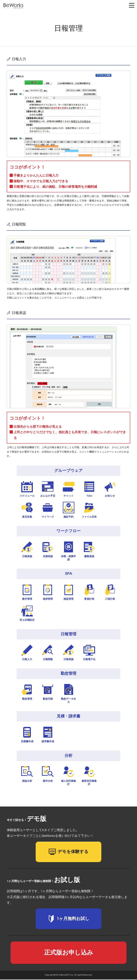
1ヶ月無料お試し (68, 919)
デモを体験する (69, 852)
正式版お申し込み (69, 953)
